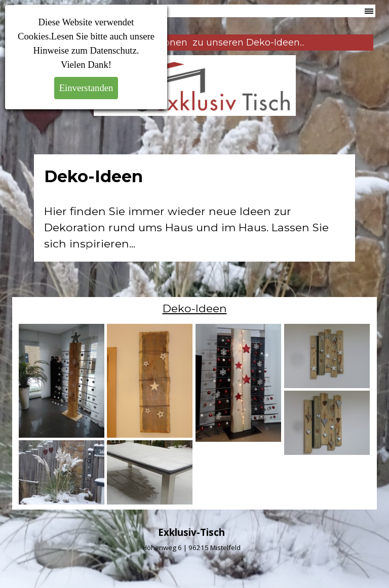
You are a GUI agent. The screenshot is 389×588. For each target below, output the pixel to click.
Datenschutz (113, 50)
